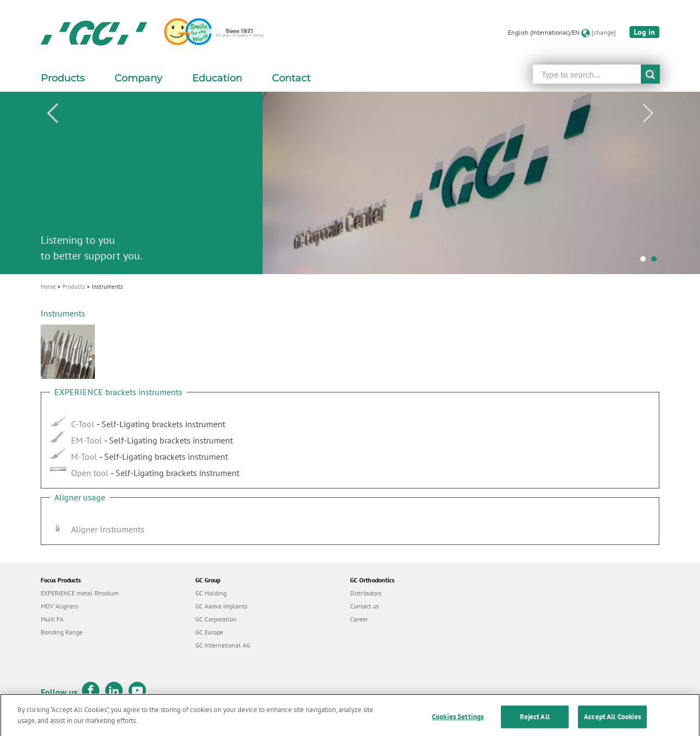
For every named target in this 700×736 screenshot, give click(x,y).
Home (48, 287)
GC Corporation (216, 619)
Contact (291, 78)
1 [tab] (646, 262)
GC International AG (223, 645)
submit (650, 74)
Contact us (364, 606)
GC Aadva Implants (221, 606)
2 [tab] (657, 262)
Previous (52, 113)
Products (74, 287)
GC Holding (211, 593)
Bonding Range (62, 632)
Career (359, 619)
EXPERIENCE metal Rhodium (80, 593)
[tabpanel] (350, 183)
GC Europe (209, 632)
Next (648, 113)
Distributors (366, 593)
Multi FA (52, 619)
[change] (604, 32)
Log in (644, 32)
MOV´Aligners (59, 606)
